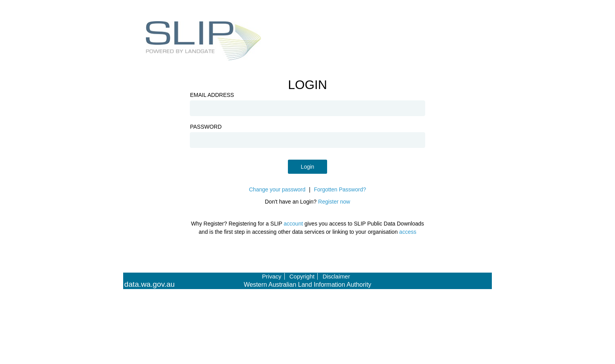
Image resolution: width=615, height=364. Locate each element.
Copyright (302, 276)
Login (307, 167)
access (408, 232)
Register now (334, 202)
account (293, 224)
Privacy (272, 276)
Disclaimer (336, 276)
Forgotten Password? (340, 189)
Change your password (277, 189)
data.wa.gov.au (150, 284)
